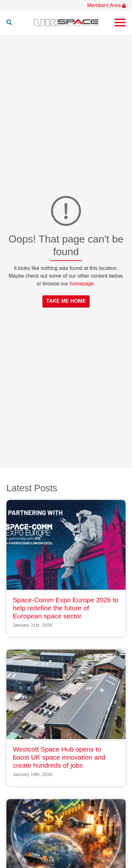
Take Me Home (66, 301)
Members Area (106, 5)
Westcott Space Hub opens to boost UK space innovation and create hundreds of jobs (59, 757)
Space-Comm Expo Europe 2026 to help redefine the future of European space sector (66, 608)
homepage (82, 284)
